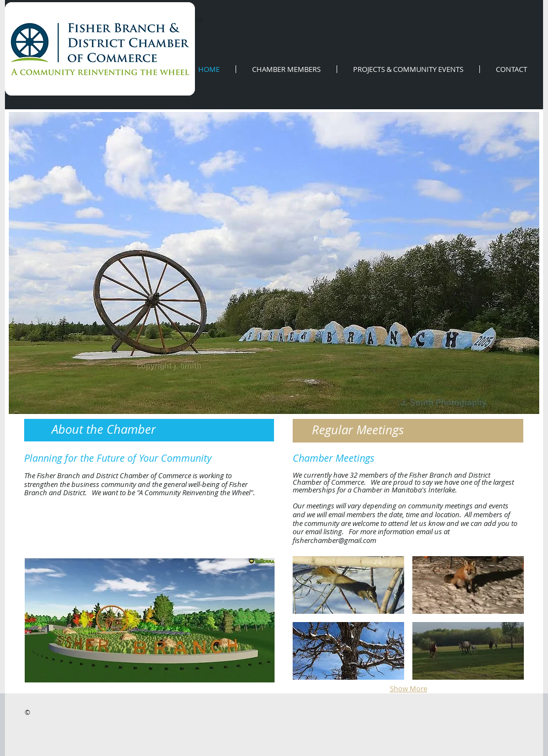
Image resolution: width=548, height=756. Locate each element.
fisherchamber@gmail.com (334, 540)
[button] (150, 620)
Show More (409, 688)
